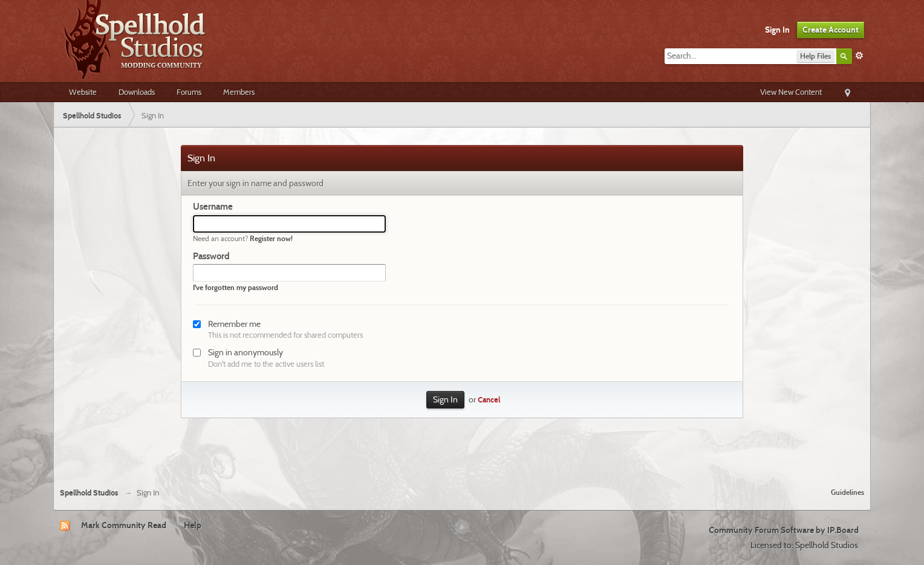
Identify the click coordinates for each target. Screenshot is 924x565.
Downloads (137, 92)
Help (193, 525)
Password (211, 256)
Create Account (831, 30)
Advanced (859, 56)
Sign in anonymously (246, 352)
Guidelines (848, 492)
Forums (189, 92)
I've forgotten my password (236, 287)
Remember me (234, 324)
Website (83, 92)
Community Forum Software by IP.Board (784, 530)
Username (213, 207)
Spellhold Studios (89, 493)
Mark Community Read (124, 525)
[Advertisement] (462, 445)
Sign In (777, 30)
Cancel (489, 400)
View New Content (791, 92)
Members (239, 92)
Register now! (271, 238)
